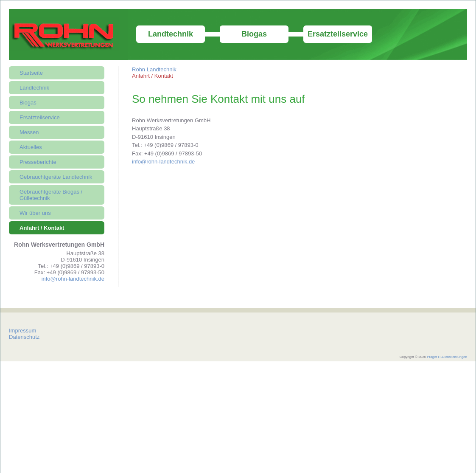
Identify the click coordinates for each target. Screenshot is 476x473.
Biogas (254, 34)
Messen (29, 132)
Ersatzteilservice (338, 34)
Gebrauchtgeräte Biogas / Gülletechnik (51, 195)
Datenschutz (24, 337)
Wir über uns (35, 213)
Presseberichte (38, 162)
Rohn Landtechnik (154, 69)
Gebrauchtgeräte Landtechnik (56, 177)
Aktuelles (31, 147)
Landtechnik (171, 34)
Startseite (31, 73)
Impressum (22, 331)
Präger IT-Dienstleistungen (447, 357)
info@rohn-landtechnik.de (163, 162)
